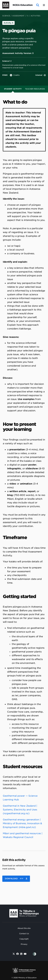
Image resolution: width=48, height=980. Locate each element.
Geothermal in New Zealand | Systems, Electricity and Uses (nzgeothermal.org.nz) (20, 810)
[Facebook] (17, 954)
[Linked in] (21, 954)
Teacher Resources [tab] (35, 89)
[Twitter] (14, 954)
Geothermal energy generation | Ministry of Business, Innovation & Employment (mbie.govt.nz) (22, 823)
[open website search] (38, 5)
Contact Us (24, 934)
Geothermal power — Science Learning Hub (20, 798)
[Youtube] (25, 954)
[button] (16, 879)
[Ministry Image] (24, 913)
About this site (24, 928)
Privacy (24, 944)
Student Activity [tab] (13, 89)
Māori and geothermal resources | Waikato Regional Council (23, 835)
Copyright (24, 939)
